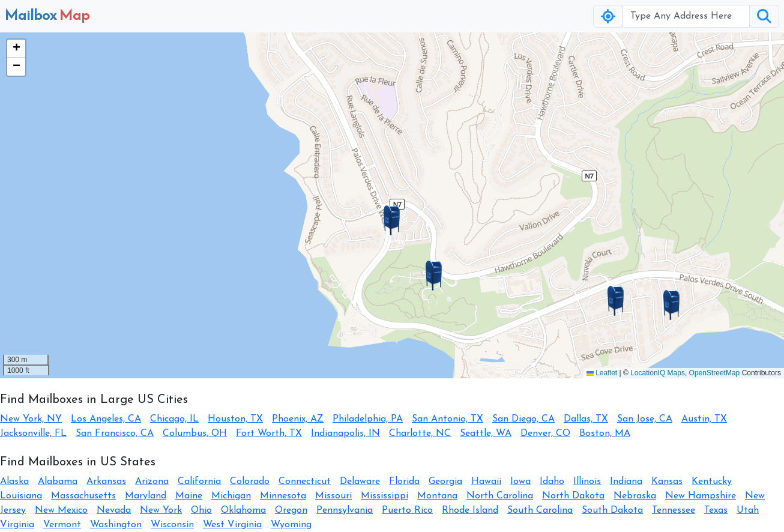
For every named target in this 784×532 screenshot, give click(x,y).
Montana (437, 496)
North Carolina (500, 496)
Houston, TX (235, 419)
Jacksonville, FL (33, 434)
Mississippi (384, 496)
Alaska (14, 482)
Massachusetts (83, 496)
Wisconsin (172, 525)
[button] (392, 220)
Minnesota (283, 496)
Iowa (520, 482)
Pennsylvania (345, 510)
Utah (748, 510)
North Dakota (573, 496)
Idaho (552, 482)
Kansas (667, 482)
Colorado (250, 482)
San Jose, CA (645, 419)
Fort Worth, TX (269, 434)
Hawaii (486, 482)
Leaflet (602, 373)
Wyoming (291, 525)
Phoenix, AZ (298, 419)
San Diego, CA (523, 419)
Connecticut (305, 482)
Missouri (333, 496)
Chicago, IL (174, 419)
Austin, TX (704, 419)
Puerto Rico (407, 510)
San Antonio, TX (448, 419)
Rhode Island (470, 510)
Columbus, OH (195, 434)
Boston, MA (605, 434)
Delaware (360, 482)
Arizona (152, 482)
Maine (189, 496)
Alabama (58, 482)
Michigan (231, 496)
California (199, 482)
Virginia (17, 525)
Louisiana (21, 496)
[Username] (686, 16)
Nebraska (635, 496)
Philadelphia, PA (368, 419)
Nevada (114, 510)
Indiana (626, 482)
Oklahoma (243, 510)
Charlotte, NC (420, 434)
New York (161, 510)
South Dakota (612, 510)
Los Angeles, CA (106, 419)
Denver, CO (545, 434)
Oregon (291, 510)
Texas (716, 510)
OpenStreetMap (715, 373)
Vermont (62, 525)
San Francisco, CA (115, 434)
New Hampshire (701, 496)
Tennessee (674, 510)
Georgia (445, 482)
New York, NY (31, 419)
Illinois (587, 482)
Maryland (146, 496)
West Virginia (232, 525)
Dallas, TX (586, 419)
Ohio (201, 510)
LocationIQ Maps (658, 373)
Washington (116, 525)
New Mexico (61, 510)
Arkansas (106, 482)
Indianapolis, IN (345, 434)
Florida (404, 482)
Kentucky (712, 482)
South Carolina (540, 510)
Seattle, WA (486, 434)
